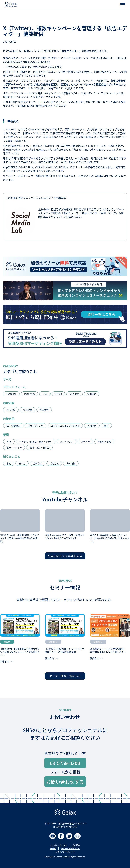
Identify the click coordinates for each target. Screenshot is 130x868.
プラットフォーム (14, 387)
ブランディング (36, 426)
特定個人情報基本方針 (70, 848)
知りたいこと (12, 456)
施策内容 (9, 403)
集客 (106, 426)
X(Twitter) (74, 394)
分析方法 (38, 463)
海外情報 (71, 463)
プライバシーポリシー (65, 852)
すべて (7, 379)
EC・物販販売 (13, 426)
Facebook (11, 394)
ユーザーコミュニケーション (65, 426)
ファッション (67, 441)
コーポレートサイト (59, 845)
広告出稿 (11, 410)
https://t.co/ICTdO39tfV (36, 62)
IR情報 (53, 848)
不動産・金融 (104, 441)
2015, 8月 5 (55, 67)
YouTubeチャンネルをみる (65, 556)
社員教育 (44, 410)
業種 (6, 435)
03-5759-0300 (65, 763)
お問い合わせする (65, 782)
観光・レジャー (14, 447)
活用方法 (54, 463)
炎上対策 (27, 410)
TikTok (58, 394)
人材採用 (92, 426)
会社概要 (76, 845)
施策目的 (9, 419)
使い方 (22, 463)
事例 (9, 463)
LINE (45, 394)
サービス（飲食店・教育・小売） (36, 441)
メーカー (85, 441)
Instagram (29, 394)
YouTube (92, 394)
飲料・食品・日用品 (39, 447)
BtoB (9, 441)
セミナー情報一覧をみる (65, 676)
